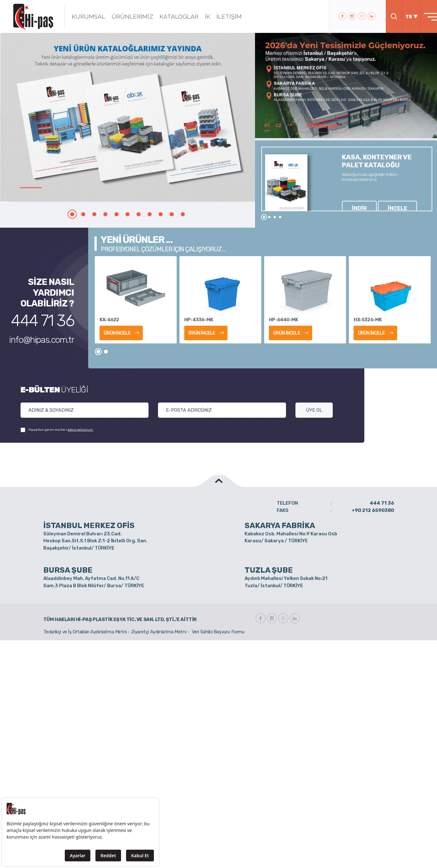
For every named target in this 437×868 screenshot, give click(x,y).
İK (199, 16)
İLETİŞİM (221, 16)
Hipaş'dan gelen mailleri (57, 430)
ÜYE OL (314, 410)
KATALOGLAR (171, 16)
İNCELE (374, 198)
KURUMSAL (80, 16)
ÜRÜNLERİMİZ (124, 16)
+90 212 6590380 (373, 510)
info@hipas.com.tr (51, 329)
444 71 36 (53, 317)
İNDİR (352, 198)
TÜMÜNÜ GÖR (318, 127)
